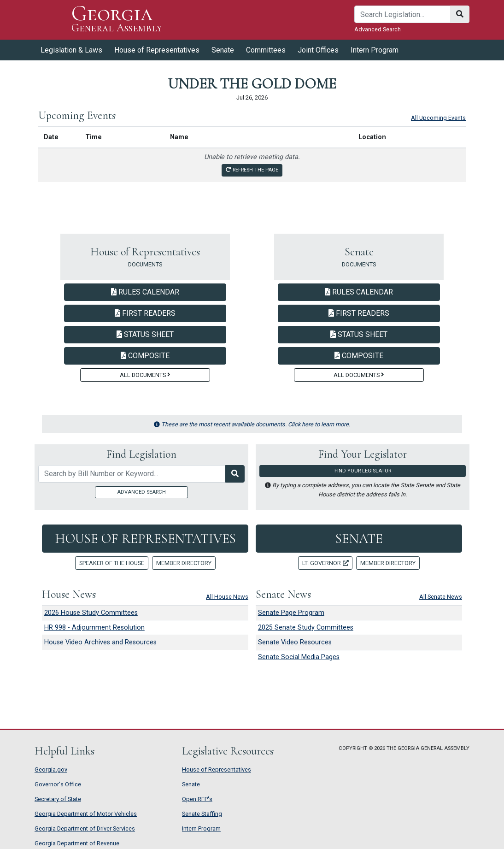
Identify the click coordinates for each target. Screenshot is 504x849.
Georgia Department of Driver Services (85, 828)
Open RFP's (197, 799)
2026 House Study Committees (91, 613)
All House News (227, 597)
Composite (145, 356)
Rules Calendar (145, 292)
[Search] (402, 14)
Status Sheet (145, 334)
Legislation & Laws (71, 50)
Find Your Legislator (363, 471)
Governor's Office (58, 784)
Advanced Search (378, 29)
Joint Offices (318, 50)
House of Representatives (157, 50)
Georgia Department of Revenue (77, 843)
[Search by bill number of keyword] (132, 474)
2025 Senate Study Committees (306, 628)
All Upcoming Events (438, 118)
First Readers (145, 313)
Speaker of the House (112, 563)
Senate (223, 50)
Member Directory (184, 563)
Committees (266, 50)
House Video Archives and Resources (100, 642)
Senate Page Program (291, 613)
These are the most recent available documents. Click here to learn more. (252, 424)
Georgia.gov (51, 769)
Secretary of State (58, 799)
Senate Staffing (202, 814)
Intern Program (375, 50)
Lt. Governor (325, 563)
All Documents (145, 375)
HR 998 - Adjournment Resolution (94, 628)
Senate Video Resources (295, 642)
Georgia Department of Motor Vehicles (86, 814)
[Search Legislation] (235, 474)
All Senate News (441, 597)
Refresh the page (252, 170)
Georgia (117, 20)
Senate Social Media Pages (299, 657)
